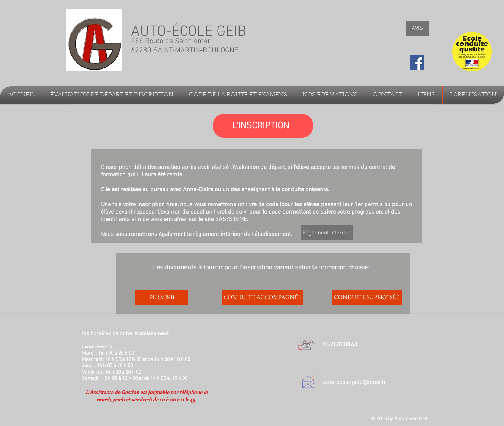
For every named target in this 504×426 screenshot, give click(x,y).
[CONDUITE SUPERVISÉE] (367, 297)
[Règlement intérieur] (327, 233)
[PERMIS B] (162, 297)
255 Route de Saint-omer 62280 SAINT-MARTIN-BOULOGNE (186, 46)
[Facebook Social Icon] (417, 63)
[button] (112, 95)
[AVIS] (417, 28)
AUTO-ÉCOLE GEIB (189, 32)
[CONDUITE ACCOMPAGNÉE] (263, 297)
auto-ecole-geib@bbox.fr (354, 382)
